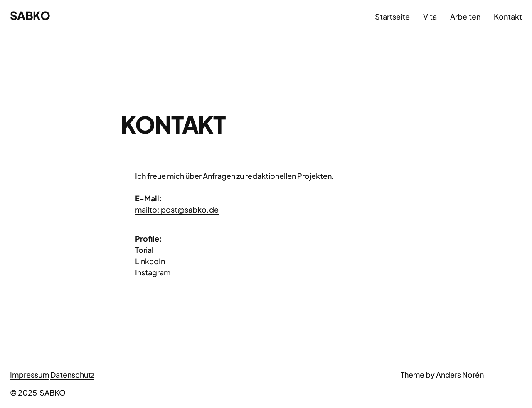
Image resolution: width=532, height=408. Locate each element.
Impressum (30, 375)
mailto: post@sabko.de (177, 209)
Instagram (153, 272)
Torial (144, 250)
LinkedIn (150, 261)
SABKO (30, 15)
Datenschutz (72, 375)
